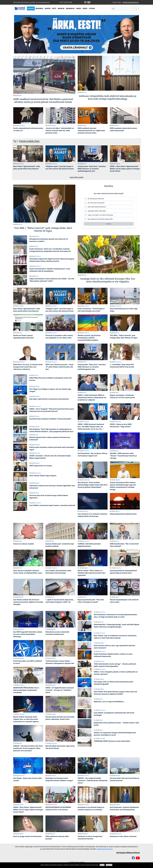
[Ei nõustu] (151, 865)
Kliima (37, 236)
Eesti (20, 95)
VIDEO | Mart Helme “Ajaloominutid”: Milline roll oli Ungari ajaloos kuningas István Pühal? (125, 169)
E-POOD (92, 8)
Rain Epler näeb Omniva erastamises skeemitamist (49, 399)
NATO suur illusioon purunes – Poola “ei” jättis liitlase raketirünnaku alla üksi (60, 367)
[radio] (109, 199)
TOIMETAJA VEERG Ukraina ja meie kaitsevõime (112, 741)
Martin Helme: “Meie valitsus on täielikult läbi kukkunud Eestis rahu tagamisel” (91, 573)
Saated (21, 164)
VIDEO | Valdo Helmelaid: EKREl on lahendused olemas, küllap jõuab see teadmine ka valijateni (92, 398)
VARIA (79, 8)
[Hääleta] (109, 224)
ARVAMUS (39, 8)
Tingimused (109, 865)
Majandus (87, 480)
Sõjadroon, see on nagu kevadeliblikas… (109, 702)
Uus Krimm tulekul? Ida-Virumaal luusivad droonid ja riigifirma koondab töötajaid (28, 602)
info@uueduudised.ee (130, 2)
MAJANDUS (70, 8)
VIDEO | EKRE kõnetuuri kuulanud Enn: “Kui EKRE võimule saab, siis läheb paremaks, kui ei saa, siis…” (91, 427)
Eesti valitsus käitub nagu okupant (43, 476)
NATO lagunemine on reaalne (41, 466)
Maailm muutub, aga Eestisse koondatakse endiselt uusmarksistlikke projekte (89, 338)
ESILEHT (31, 8)
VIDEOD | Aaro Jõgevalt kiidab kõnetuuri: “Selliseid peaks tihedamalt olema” (93, 780)
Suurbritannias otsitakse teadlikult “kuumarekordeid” (50, 419)
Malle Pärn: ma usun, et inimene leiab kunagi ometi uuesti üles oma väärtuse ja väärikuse (28, 367)
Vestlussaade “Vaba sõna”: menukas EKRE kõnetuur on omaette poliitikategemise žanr (92, 169)
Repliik (37, 386)
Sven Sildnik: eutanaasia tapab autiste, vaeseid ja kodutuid (52, 505)
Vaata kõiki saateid (76, 177)
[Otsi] (122, 9)
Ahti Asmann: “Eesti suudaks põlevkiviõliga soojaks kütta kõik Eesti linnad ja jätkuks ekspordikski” (93, 485)
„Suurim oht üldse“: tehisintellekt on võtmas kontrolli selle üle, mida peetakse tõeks (60, 131)
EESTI (54, 8)
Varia (37, 375)
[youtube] (89, 2)
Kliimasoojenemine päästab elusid (123, 514)
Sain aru (102, 865)
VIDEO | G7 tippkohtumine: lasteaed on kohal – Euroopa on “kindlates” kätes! (60, 690)
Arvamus (22, 126)
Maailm (54, 126)
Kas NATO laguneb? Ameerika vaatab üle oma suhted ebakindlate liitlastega (28, 634)
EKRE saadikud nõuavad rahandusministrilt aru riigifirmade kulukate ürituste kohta (91, 131)
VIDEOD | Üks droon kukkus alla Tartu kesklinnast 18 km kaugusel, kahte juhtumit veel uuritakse (28, 748)
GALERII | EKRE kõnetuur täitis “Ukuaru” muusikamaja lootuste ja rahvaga (123, 456)
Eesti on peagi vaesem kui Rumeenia (27, 836)
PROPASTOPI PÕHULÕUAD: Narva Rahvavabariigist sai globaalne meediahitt (26, 690)
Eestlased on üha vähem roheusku (123, 836)
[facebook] (86, 2)
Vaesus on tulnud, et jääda (24, 544)
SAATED (48, 8)
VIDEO (85, 8)
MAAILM (61, 8)
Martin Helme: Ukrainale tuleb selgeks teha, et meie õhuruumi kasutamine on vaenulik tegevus (26, 719)
